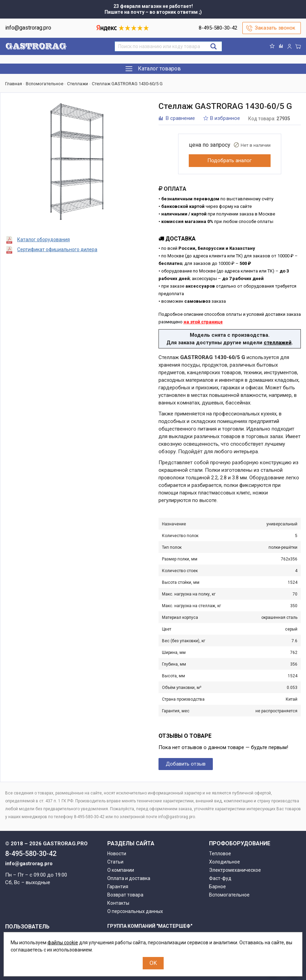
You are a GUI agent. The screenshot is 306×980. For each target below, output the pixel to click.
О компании (121, 870)
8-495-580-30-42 (218, 28)
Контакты (118, 903)
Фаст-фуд (220, 878)
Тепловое (220, 854)
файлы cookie (63, 943)
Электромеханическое (235, 870)
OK (153, 963)
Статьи (115, 862)
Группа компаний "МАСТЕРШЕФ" (150, 926)
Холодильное (225, 862)
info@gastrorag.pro (28, 28)
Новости (117, 854)
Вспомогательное (229, 895)
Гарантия (118, 887)
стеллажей (278, 343)
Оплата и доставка (129, 878)
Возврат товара (125, 895)
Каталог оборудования (43, 240)
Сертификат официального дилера (57, 249)
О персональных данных (135, 911)
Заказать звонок (275, 28)
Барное (217, 887)
